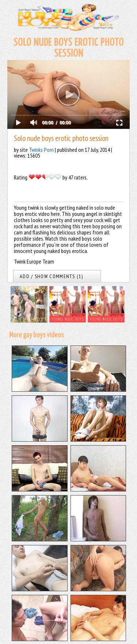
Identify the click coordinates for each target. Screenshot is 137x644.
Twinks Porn (41, 150)
